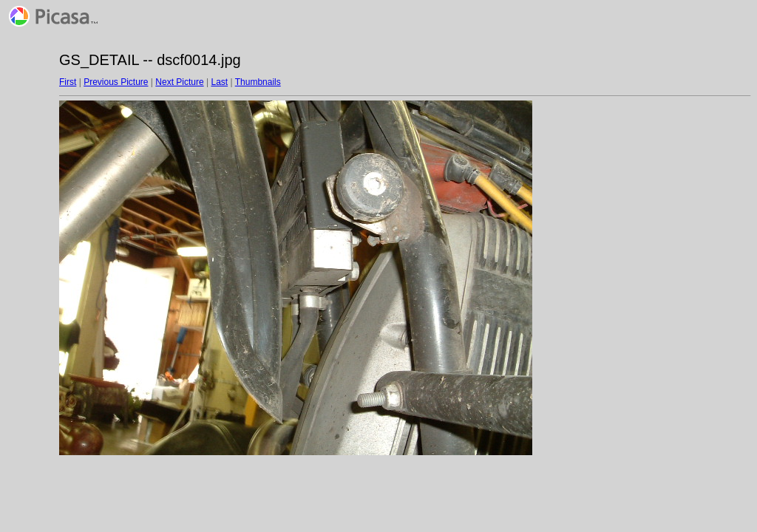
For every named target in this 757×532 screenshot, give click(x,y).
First (68, 82)
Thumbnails (258, 82)
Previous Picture (116, 82)
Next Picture (179, 82)
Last (219, 82)
